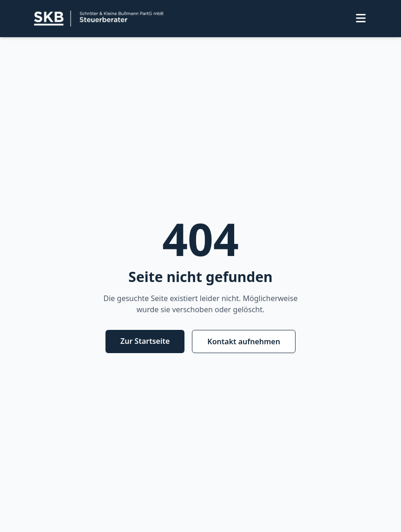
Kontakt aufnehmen (244, 342)
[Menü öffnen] (361, 19)
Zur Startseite (145, 341)
